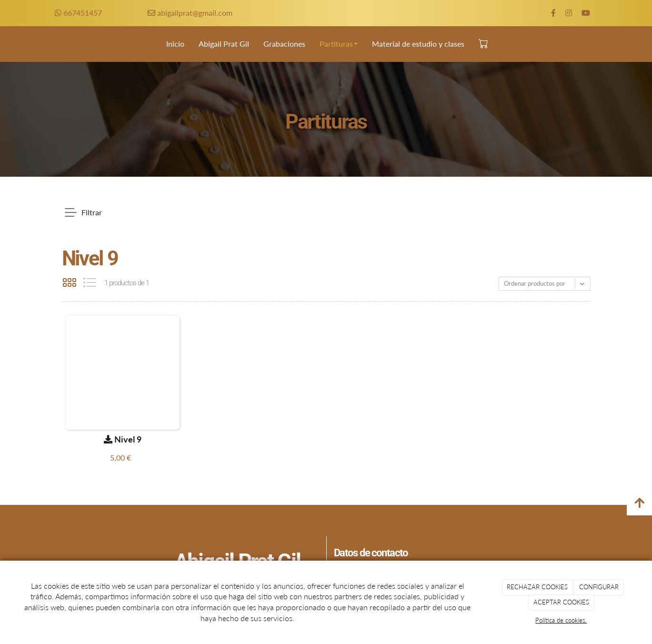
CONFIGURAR (599, 587)
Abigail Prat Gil (224, 44)
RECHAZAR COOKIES (537, 587)
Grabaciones (284, 44)
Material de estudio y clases (418, 44)
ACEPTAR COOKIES (561, 602)
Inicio (175, 44)
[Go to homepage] (12, 44)
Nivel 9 (123, 439)
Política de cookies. (561, 620)
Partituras (339, 44)
